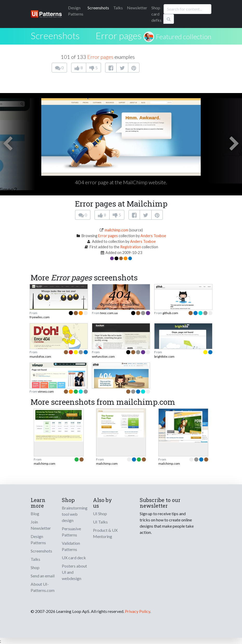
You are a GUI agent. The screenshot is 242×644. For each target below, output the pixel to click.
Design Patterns (38, 539)
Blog (35, 514)
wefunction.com (103, 356)
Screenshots (98, 8)
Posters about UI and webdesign (74, 572)
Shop (35, 567)
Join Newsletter (41, 525)
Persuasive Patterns (71, 532)
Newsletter (137, 8)
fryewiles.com (40, 317)
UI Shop (100, 514)
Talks (118, 8)
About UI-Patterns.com (43, 587)
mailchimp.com (116, 230)
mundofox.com (40, 356)
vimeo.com (46, 391)
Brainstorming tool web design (75, 514)
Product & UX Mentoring (105, 533)
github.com (170, 313)
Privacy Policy (137, 611)
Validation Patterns (71, 546)
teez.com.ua (109, 313)
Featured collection (184, 37)
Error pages (119, 36)
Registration (131, 247)
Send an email (43, 576)
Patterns (76, 11)
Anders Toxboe (153, 236)
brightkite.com (164, 356)
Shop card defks (156, 14)
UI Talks (100, 522)
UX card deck (74, 558)
